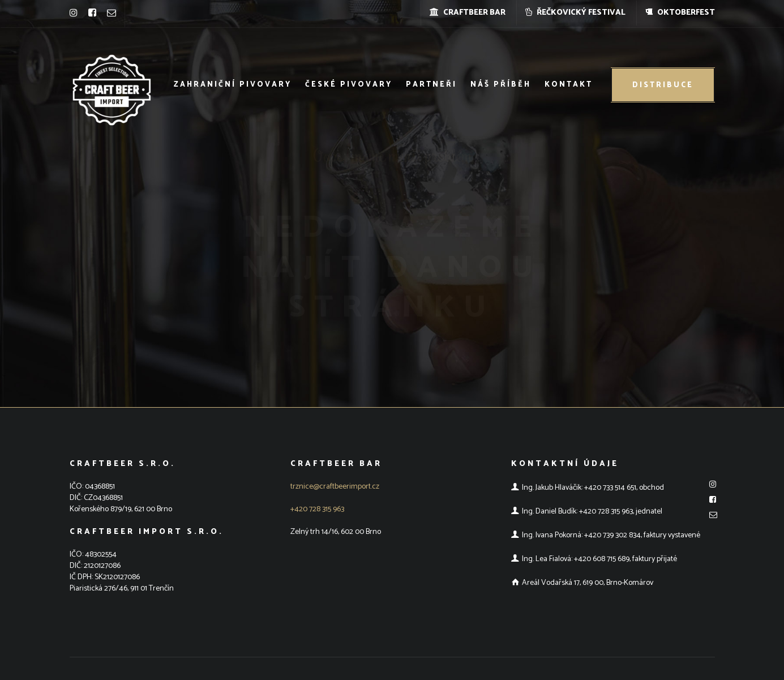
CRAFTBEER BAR (468, 13)
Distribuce (663, 85)
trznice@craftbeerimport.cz (335, 487)
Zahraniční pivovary (233, 85)
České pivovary (349, 85)
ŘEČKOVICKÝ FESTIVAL (575, 13)
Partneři (431, 85)
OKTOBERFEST (680, 13)
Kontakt (569, 85)
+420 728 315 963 (317, 509)
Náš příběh (501, 85)
